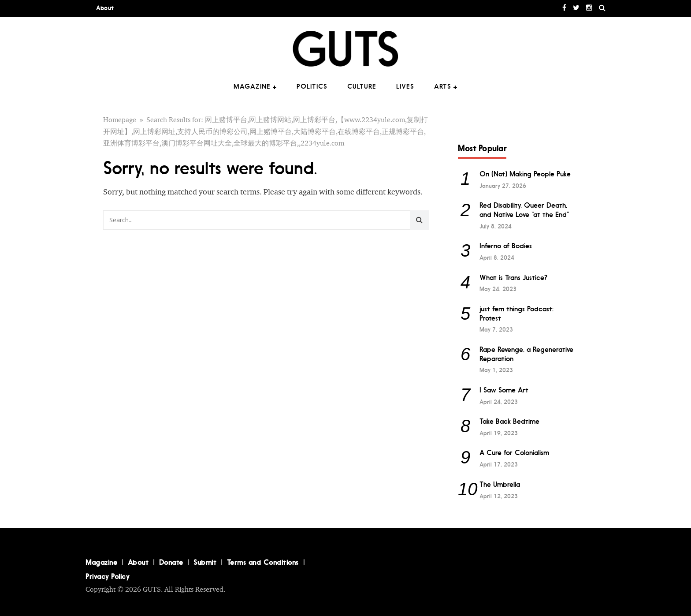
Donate (171, 562)
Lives (405, 86)
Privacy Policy (107, 576)
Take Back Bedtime (509, 421)
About (105, 8)
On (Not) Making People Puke (525, 174)
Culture (362, 86)
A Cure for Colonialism (514, 453)
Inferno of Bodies (506, 246)
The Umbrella (500, 484)
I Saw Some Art (504, 390)
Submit (205, 562)
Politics (312, 86)
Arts (443, 86)
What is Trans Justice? (513, 278)
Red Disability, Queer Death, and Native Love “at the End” (524, 210)
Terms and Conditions (263, 562)
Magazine (252, 86)
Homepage (120, 120)
